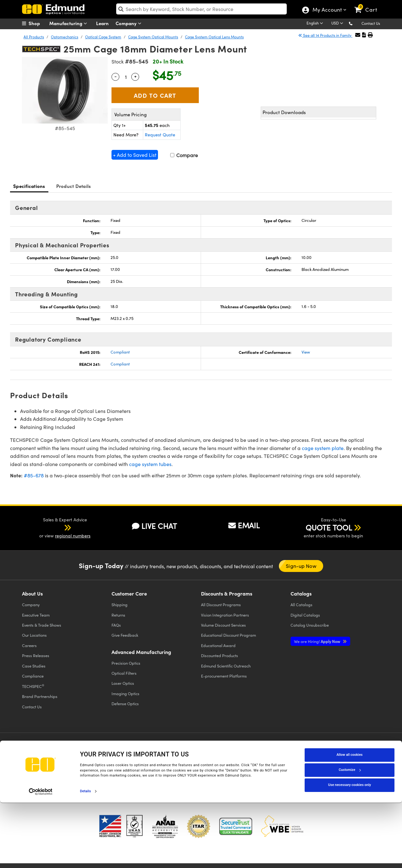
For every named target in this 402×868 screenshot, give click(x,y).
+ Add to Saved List (135, 155)
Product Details (74, 186)
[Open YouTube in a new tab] (298, 752)
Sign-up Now (301, 566)
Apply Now (318, 641)
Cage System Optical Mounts (153, 37)
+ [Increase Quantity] (135, 76)
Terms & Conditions (99, 764)
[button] (356, 23)
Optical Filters (124, 673)
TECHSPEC (33, 686)
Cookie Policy (65, 764)
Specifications (29, 186)
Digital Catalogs (305, 615)
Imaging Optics (125, 693)
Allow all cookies (350, 820)
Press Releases (36, 655)
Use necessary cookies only (350, 850)
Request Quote (160, 135)
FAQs (116, 625)
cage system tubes (150, 464)
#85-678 (34, 475)
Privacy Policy (36, 764)
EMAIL (244, 525)
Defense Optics (125, 703)
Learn (102, 23)
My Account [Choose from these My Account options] (327, 10)
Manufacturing (70, 23)
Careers (29, 645)
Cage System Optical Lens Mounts (214, 37)
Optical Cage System (103, 37)
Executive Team (36, 615)
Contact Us (371, 23)
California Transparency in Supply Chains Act (65, 775)
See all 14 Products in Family (325, 35)
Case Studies (34, 666)
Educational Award (218, 645)
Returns (118, 615)
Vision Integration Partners (225, 615)
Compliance (33, 676)
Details (86, 857)
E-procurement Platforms (224, 676)
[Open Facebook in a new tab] (252, 752)
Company (130, 23)
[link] (369, 5)
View (306, 352)
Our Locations (34, 635)
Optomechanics (65, 37)
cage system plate (323, 448)
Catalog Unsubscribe (310, 625)
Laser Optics (123, 683)
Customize (350, 835)
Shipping (120, 604)
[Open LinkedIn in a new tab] (321, 752)
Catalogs (301, 604)
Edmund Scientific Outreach (226, 666)
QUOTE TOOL (329, 527)
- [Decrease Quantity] (116, 76)
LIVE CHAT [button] (154, 526)
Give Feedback (125, 635)
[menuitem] (38, 23)
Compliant (120, 352)
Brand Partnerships (40, 696)
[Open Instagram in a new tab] (344, 752)
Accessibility (132, 764)
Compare (184, 155)
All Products (34, 37)
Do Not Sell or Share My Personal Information (145, 770)
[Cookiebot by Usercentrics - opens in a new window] (41, 857)
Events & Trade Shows (42, 625)
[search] (201, 9)
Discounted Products (220, 655)
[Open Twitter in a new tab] (275, 752)
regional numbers (73, 536)
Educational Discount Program (228, 635)
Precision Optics (126, 663)
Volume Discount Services (223, 625)
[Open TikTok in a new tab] (365, 752)
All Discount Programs (221, 604)
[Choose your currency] (338, 24)
